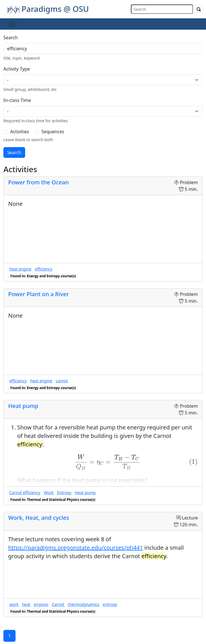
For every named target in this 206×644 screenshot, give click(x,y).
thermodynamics (84, 604)
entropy (110, 604)
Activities (20, 132)
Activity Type (17, 69)
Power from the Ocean (39, 182)
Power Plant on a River (39, 294)
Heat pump (23, 406)
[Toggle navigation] (12, 24)
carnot (62, 381)
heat (26, 604)
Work (49, 493)
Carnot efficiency (25, 493)
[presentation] (108, 462)
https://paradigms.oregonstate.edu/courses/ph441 (75, 548)
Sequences (53, 132)
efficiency (44, 269)
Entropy (64, 493)
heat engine (20, 269)
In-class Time (17, 100)
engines (41, 604)
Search (11, 38)
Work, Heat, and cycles (39, 518)
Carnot (58, 604)
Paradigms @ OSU (48, 9)
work (14, 604)
